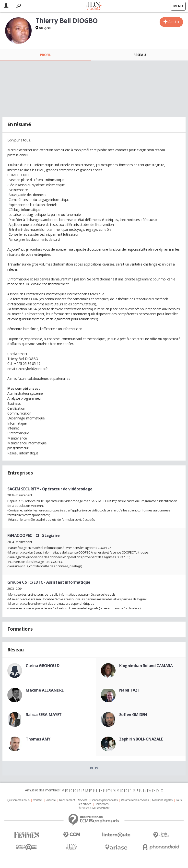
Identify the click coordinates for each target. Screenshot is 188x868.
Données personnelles (104, 800)
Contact (37, 800)
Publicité (51, 800)
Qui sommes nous (18, 800)
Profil (45, 55)
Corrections (101, 804)
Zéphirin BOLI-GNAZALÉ (141, 739)
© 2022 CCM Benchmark (94, 808)
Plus (94, 768)
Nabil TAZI (129, 690)
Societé (83, 800)
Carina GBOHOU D (43, 666)
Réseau (140, 55)
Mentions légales (162, 800)
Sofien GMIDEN (133, 715)
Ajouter (174, 22)
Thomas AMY (38, 739)
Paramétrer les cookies (135, 800)
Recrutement (67, 800)
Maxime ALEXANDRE (45, 690)
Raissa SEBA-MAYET (44, 715)
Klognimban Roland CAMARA (146, 666)
